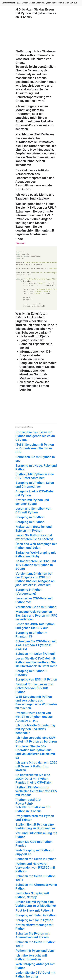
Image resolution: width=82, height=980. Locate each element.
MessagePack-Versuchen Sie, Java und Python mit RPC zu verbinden (36, 615)
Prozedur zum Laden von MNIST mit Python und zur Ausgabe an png (34, 717)
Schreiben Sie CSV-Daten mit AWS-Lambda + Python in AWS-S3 (36, 645)
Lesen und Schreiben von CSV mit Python (33, 510)
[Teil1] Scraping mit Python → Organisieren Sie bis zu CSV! (35, 448)
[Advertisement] (66, 226)
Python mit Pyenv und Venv (35, 951)
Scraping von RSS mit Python (36, 679)
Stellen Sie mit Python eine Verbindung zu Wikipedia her (36, 904)
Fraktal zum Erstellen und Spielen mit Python (34, 529)
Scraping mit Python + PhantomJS (31, 635)
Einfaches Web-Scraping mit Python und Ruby (36, 554)
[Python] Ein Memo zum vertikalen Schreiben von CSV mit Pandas (36, 791)
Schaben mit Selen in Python (36, 859)
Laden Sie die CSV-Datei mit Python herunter (35, 974)
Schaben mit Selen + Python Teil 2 (35, 944)
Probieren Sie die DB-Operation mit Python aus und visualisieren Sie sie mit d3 (35, 752)
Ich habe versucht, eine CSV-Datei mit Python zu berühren (36, 740)
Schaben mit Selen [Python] (35, 654)
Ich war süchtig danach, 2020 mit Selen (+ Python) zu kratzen (36, 766)
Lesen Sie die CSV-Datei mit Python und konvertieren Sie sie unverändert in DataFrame (36, 662)
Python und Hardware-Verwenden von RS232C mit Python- (35, 868)
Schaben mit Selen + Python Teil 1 (35, 878)
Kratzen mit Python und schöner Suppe (32, 502)
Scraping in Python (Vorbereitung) (29, 592)
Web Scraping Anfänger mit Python (35, 966)
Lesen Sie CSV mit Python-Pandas (35, 844)
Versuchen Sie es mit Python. (36, 607)
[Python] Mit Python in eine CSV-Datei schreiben (35, 476)
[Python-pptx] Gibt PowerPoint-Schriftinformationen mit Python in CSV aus (33, 805)
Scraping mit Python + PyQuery (31, 673)
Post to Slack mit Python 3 (34, 910)
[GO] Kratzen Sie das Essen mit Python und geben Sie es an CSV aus (47, 3)
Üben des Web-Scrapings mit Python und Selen (36, 546)
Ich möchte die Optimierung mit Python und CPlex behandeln (35, 729)
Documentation (9, 3)
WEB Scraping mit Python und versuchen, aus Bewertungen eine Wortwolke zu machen (36, 702)
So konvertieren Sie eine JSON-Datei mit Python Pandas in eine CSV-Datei (33, 779)
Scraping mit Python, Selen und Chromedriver (35, 485)
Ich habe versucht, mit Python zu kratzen (31, 957)
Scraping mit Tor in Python (34, 920)
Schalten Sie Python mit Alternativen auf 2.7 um (32, 935)
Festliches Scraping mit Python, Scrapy (32, 895)
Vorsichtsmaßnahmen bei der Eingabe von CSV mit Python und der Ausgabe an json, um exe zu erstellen (35, 579)
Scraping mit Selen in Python (36, 915)
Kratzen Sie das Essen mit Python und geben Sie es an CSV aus (35, 436)
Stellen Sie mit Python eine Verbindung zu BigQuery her (35, 826)
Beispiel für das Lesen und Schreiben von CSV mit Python (34, 688)
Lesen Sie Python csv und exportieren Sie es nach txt (34, 537)
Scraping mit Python (30, 517)
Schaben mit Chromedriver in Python (36, 887)
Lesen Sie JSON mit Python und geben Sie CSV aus (35, 626)
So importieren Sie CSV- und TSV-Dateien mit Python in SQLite (36, 565)
